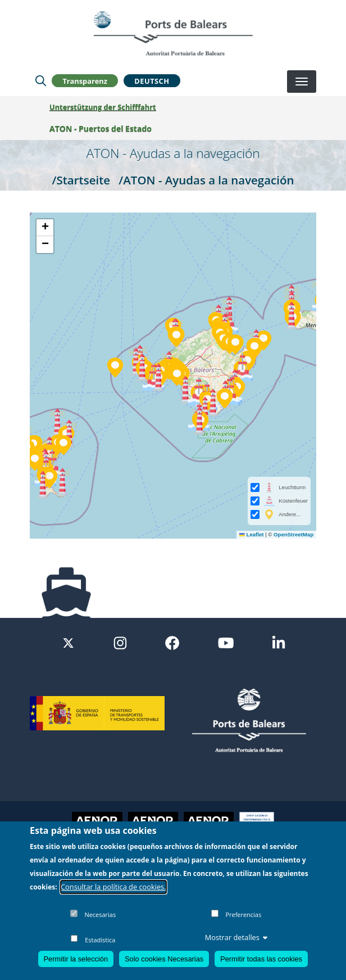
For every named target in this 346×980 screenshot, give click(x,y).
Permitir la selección (76, 959)
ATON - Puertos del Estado (101, 128)
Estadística (100, 940)
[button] (63, 445)
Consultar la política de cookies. (113, 887)
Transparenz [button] (85, 81)
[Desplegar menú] (302, 82)
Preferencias (243, 914)
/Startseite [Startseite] (81, 180)
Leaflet (251, 534)
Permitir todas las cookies (261, 959)
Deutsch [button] (152, 81)
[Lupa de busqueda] (41, 81)
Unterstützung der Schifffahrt (103, 107)
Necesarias (100, 914)
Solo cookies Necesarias (164, 959)
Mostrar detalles (236, 937)
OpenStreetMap (293, 534)
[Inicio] (173, 33)
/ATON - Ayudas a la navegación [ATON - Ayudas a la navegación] (206, 180)
